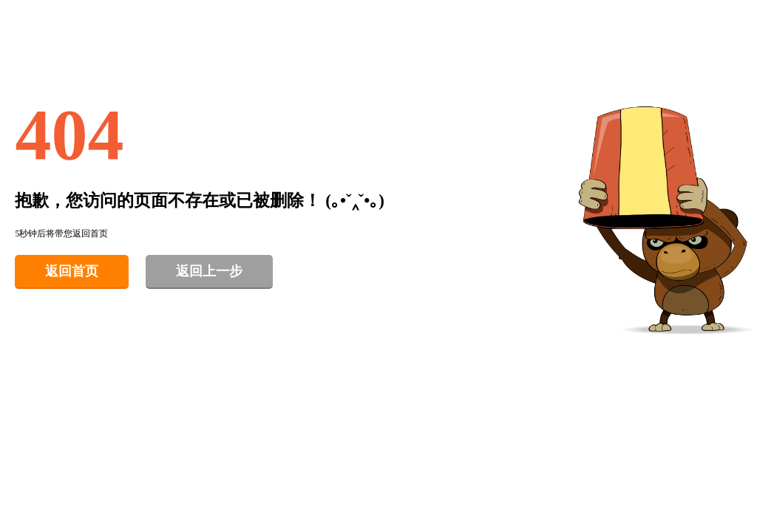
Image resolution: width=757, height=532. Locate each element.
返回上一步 (209, 271)
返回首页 (72, 271)
